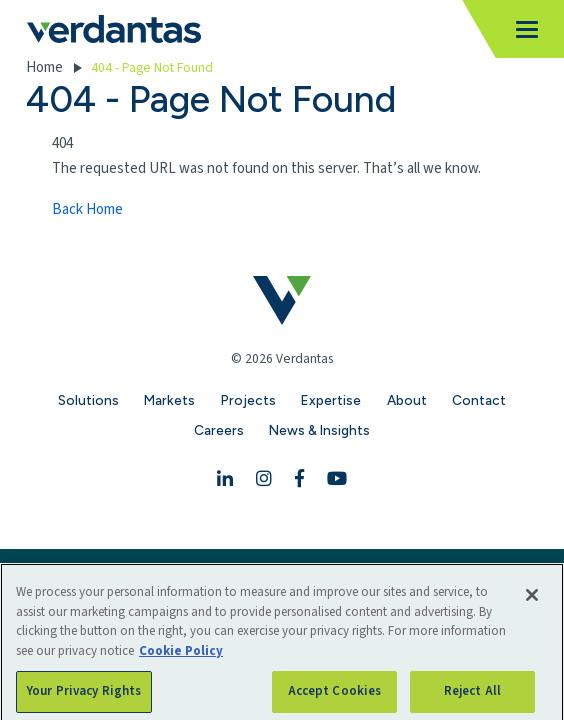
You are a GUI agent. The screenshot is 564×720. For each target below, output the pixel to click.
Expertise (331, 400)
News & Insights (319, 430)
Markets (169, 400)
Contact (479, 400)
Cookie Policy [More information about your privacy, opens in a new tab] (181, 663)
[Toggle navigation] (521, 29)
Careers (219, 430)
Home (44, 67)
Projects (248, 400)
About (407, 400)
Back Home (87, 209)
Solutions (88, 400)
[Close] (532, 607)
